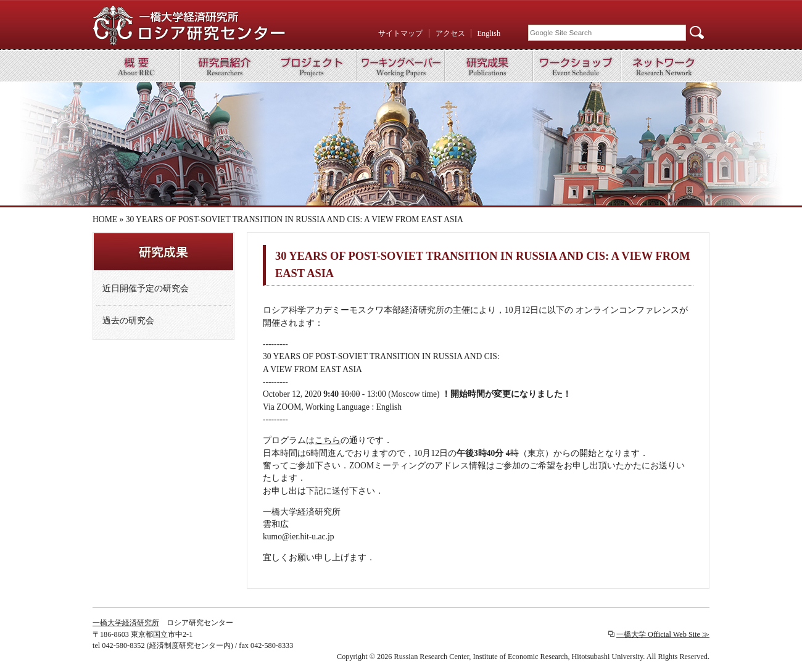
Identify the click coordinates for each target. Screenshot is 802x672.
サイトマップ (400, 33)
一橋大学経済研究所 (126, 623)
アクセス (450, 33)
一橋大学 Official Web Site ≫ (663, 634)
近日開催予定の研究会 (146, 288)
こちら (328, 440)
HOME (105, 219)
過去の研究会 (128, 321)
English (489, 33)
